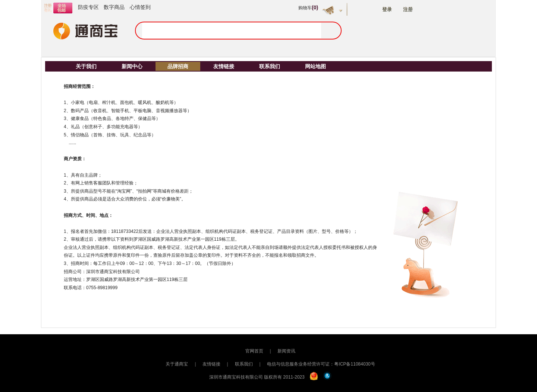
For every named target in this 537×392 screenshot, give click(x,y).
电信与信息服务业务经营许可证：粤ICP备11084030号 (321, 364)
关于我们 (86, 66)
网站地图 (315, 66)
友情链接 (224, 66)
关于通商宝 (177, 364)
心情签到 (140, 7)
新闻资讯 (286, 351)
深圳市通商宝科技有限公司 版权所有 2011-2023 (257, 377)
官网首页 (254, 351)
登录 (387, 10)
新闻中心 (132, 66)
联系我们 (270, 66)
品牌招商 (178, 66)
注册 (408, 10)
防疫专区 (88, 7)
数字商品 (114, 7)
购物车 (308, 8)
